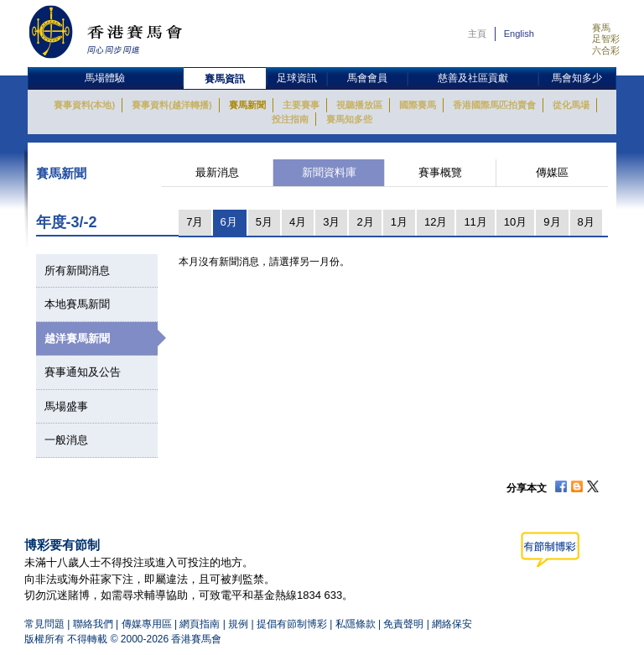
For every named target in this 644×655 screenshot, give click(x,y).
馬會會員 (367, 78)
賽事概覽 (440, 172)
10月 (515, 222)
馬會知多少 (577, 78)
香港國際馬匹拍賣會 (494, 105)
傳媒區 (552, 172)
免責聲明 (403, 624)
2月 (365, 222)
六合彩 (606, 50)
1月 (399, 222)
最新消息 (217, 172)
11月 (475, 222)
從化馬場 (571, 105)
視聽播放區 (359, 105)
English (519, 34)
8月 (586, 222)
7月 (195, 222)
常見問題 (44, 624)
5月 (264, 222)
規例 (239, 624)
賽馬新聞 (247, 105)
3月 (331, 222)
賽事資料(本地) (84, 105)
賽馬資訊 (225, 79)
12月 (436, 222)
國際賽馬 (418, 105)
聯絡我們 (93, 624)
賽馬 (601, 28)
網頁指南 (200, 624)
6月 (229, 222)
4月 (298, 222)
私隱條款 (356, 624)
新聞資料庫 (329, 172)
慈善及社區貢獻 (473, 78)
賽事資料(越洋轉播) (171, 105)
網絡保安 (452, 624)
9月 (552, 222)
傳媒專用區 (147, 624)
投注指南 (290, 119)
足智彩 (606, 39)
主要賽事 (301, 105)
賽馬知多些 (349, 119)
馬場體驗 (105, 78)
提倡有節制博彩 (292, 624)
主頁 (477, 34)
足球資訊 (297, 78)
